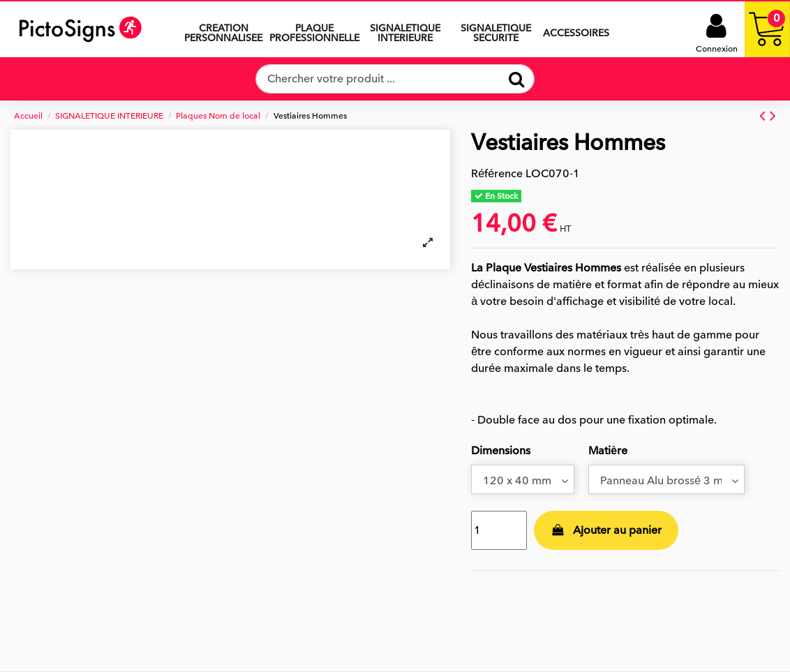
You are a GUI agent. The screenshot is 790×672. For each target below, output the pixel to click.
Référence (497, 174)
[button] (405, 29)
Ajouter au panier (606, 530)
